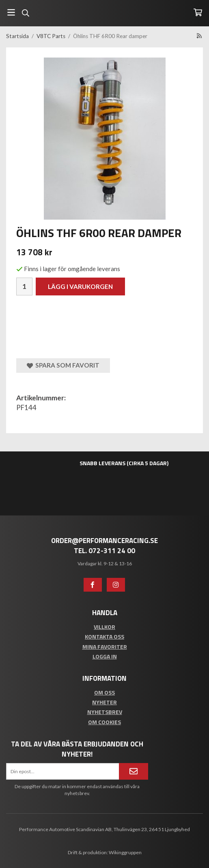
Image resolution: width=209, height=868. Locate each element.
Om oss (104, 692)
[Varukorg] (198, 12)
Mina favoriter (105, 647)
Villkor (104, 627)
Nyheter (104, 702)
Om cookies (104, 722)
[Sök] (25, 13)
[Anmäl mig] (134, 771)
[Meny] (11, 12)
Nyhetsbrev (105, 712)
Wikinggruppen (125, 852)
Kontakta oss (104, 636)
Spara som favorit (63, 365)
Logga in (105, 656)
